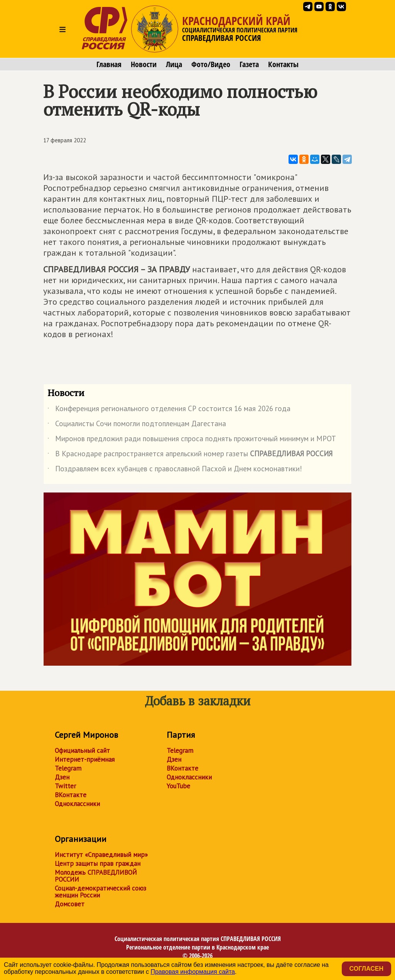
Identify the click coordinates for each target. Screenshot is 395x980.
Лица (174, 64)
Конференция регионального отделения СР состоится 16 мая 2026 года (169, 410)
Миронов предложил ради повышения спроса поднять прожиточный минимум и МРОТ (192, 440)
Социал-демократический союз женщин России (100, 892)
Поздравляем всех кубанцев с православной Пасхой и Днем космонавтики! (175, 470)
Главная (109, 64)
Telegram (68, 768)
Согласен (366, 969)
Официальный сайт (82, 751)
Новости (144, 64)
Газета (249, 64)
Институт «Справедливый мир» (101, 855)
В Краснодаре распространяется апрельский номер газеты (190, 455)
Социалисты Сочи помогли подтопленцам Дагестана (137, 425)
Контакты (283, 64)
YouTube (178, 786)
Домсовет (70, 904)
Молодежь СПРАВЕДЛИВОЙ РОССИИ (96, 876)
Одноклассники (77, 804)
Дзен (62, 777)
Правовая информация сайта (193, 972)
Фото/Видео (211, 64)
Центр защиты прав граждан (98, 864)
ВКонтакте (71, 795)
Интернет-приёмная (85, 759)
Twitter (65, 786)
